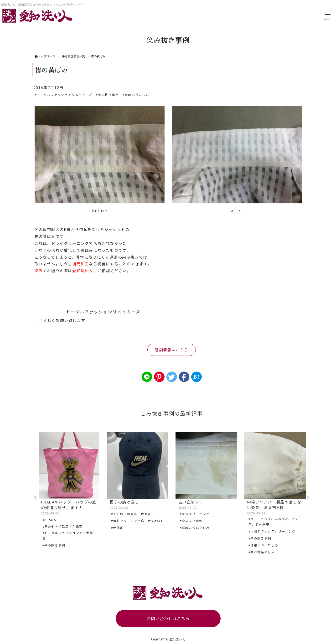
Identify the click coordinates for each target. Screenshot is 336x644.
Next (308, 498)
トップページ (45, 56)
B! (196, 377)
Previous (36, 498)
